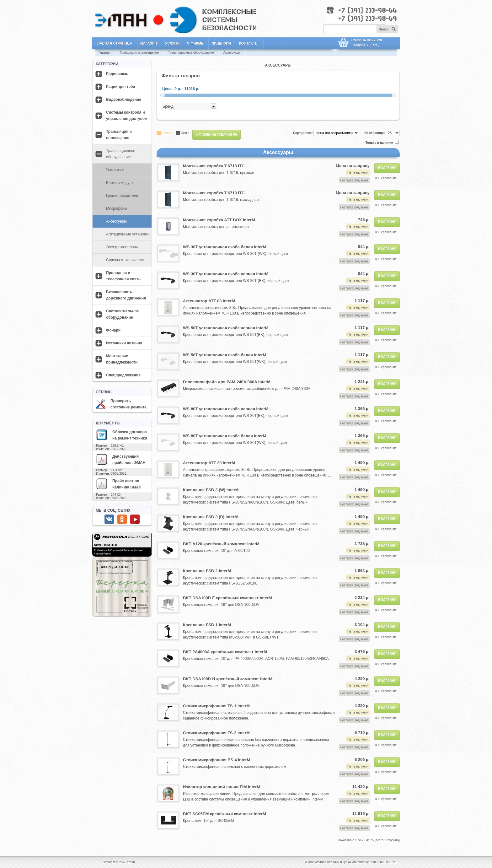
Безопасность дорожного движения (126, 295)
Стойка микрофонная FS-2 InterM (216, 733)
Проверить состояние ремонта (121, 404)
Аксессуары (232, 53)
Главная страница (114, 43)
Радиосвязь (117, 74)
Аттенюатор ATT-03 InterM (209, 301)
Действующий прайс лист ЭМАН (120, 459)
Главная (104, 53)
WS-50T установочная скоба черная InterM (226, 328)
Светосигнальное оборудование (123, 314)
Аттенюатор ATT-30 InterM (209, 463)
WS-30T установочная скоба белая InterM (225, 247)
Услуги (172, 43)
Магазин (149, 43)
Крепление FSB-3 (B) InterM (210, 517)
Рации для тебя (120, 87)
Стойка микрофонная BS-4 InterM (217, 760)
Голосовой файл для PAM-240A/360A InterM (227, 382)
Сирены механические (126, 260)
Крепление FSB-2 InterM (207, 571)
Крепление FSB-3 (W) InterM (211, 490)
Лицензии (221, 43)
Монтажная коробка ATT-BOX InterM (219, 220)
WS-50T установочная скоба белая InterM (225, 355)
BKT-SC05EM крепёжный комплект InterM (225, 814)
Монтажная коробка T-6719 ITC (214, 193)
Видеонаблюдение (124, 100)
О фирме (195, 43)
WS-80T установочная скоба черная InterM (226, 409)
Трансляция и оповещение (139, 53)
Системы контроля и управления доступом (127, 116)
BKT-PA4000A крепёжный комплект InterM (225, 652)
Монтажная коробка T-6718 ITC (214, 166)
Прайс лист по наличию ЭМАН (119, 484)
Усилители (115, 170)
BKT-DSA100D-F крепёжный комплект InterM (227, 598)
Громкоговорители (122, 196)
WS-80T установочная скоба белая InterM (225, 436)
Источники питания (124, 343)
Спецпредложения (123, 375)
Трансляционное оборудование (191, 53)
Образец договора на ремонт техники (121, 435)
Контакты (249, 43)
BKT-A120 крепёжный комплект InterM (221, 544)
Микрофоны (117, 208)
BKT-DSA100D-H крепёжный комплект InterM (228, 679)
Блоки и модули (120, 183)
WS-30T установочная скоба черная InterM (226, 274)
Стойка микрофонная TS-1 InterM (216, 706)
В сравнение (388, 178)
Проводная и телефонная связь (123, 276)
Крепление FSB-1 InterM (207, 625)
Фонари (113, 330)
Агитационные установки (128, 234)
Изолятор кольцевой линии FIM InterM (222, 787)
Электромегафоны (122, 247)
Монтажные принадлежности (122, 359)
